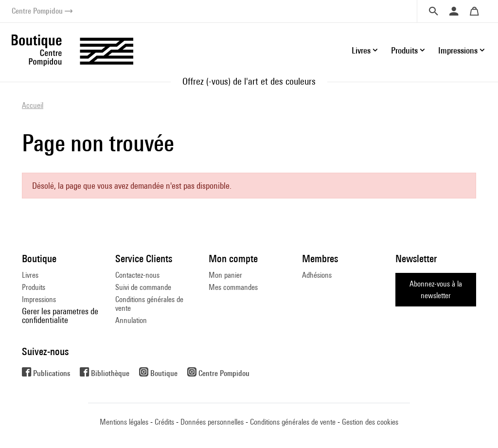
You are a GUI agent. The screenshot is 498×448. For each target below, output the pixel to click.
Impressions (39, 299)
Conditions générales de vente (149, 304)
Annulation (131, 320)
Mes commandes (233, 287)
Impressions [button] (458, 50)
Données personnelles (212, 422)
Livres (30, 275)
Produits (34, 287)
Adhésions (317, 275)
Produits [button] (404, 50)
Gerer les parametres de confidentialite (60, 315)
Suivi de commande (143, 287)
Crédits (164, 422)
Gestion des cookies (370, 422)
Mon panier (225, 275)
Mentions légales (124, 422)
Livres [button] (361, 50)
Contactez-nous (137, 275)
